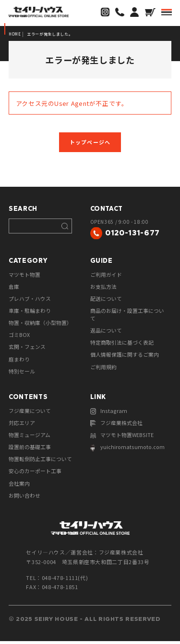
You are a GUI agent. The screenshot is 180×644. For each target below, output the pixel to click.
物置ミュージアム (30, 438)
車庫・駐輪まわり (30, 313)
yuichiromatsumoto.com (126, 451)
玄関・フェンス (27, 349)
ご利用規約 (103, 369)
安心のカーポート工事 (35, 475)
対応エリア (22, 425)
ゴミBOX (19, 337)
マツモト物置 (24, 276)
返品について (106, 333)
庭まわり (19, 361)
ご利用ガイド (106, 276)
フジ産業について (30, 413)
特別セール (22, 374)
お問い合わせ (24, 499)
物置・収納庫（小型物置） (40, 325)
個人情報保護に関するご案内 (125, 357)
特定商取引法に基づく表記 (122, 345)
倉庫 (14, 288)
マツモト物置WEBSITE (122, 438)
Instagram (108, 414)
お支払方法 (103, 288)
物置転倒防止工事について (40, 462)
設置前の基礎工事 (30, 450)
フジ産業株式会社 (117, 426)
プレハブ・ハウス (30, 300)
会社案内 (19, 487)
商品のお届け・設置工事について (127, 317)
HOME (15, 34)
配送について (106, 300)
